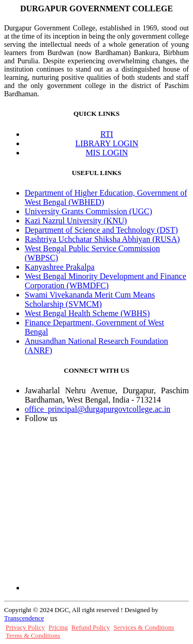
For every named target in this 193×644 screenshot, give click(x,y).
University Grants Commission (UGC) (89, 211)
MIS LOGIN (107, 153)
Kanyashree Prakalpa (60, 267)
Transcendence (24, 618)
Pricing (58, 627)
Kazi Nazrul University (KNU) (76, 221)
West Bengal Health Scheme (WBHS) (87, 313)
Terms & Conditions (33, 636)
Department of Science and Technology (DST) (101, 230)
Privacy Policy (25, 627)
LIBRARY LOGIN (107, 143)
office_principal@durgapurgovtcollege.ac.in (98, 409)
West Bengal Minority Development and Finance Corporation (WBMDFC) (106, 281)
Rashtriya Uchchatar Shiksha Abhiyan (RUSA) (102, 239)
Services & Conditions (144, 627)
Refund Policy (91, 627)
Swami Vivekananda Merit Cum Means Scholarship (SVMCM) (90, 299)
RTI (107, 134)
